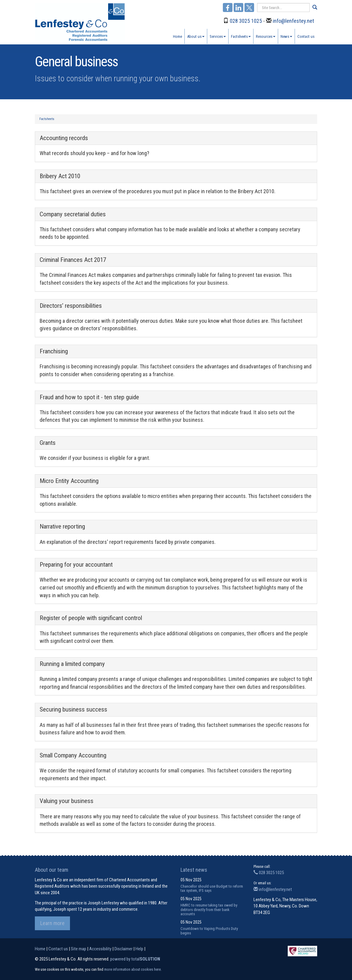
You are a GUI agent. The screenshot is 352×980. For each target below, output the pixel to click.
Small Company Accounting (73, 755)
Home (178, 36)
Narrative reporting (62, 526)
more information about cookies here (132, 969)
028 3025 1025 (246, 21)
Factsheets (241, 36)
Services (218, 36)
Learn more (52, 923)
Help (139, 949)
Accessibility (100, 949)
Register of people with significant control (91, 618)
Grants (48, 443)
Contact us (306, 36)
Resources (266, 36)
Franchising (54, 351)
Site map (79, 949)
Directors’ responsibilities (71, 306)
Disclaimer (123, 949)
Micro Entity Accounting (69, 481)
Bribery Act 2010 (60, 176)
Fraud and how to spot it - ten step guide (89, 397)
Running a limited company (72, 664)
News (286, 36)
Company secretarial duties (73, 214)
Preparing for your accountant (76, 565)
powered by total (135, 959)
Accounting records (64, 138)
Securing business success (73, 709)
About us (196, 36)
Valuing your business (67, 801)
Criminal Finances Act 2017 (73, 260)
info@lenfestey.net (293, 21)
